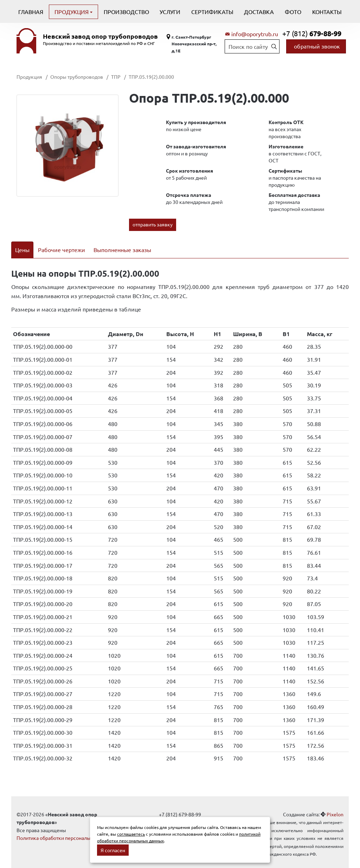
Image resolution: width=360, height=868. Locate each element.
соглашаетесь (131, 834)
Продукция (72, 12)
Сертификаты (212, 12)
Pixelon (335, 805)
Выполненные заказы (122, 250)
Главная (31, 12)
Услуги (170, 12)
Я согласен (113, 850)
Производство (126, 12)
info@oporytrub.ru (255, 34)
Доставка (259, 12)
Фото (293, 12)
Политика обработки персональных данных (67, 829)
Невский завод (100, 36)
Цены (22, 250)
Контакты (327, 12)
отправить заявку (153, 224)
